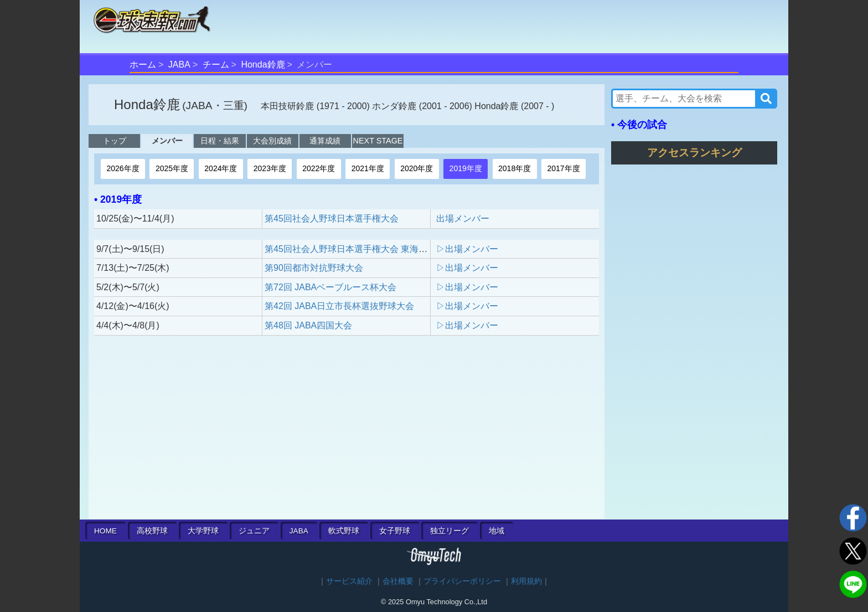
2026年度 (123, 168)
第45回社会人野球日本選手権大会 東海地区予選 (359, 249)
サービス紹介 (349, 581)
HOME (105, 531)
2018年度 (515, 168)
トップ (115, 141)
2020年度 (417, 168)
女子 (395, 531)
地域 (497, 531)
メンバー (167, 141)
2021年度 (368, 168)
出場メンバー (463, 218)
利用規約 (526, 581)
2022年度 (319, 168)
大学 (203, 531)
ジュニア (254, 531)
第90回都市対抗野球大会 (314, 268)
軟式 (344, 531)
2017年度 (564, 168)
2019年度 (466, 168)
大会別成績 (272, 141)
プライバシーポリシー (462, 581)
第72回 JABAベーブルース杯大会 (330, 287)
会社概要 (398, 581)
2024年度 (221, 168)
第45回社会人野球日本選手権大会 (332, 218)
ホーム (143, 65)
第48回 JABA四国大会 (308, 325)
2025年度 (172, 168)
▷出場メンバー (467, 249)
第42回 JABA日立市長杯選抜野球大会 (339, 306)
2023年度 (270, 168)
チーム (216, 65)
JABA (179, 65)
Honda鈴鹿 (263, 65)
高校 (152, 531)
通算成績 (325, 141)
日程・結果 (220, 141)
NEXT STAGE (378, 141)
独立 (449, 531)
